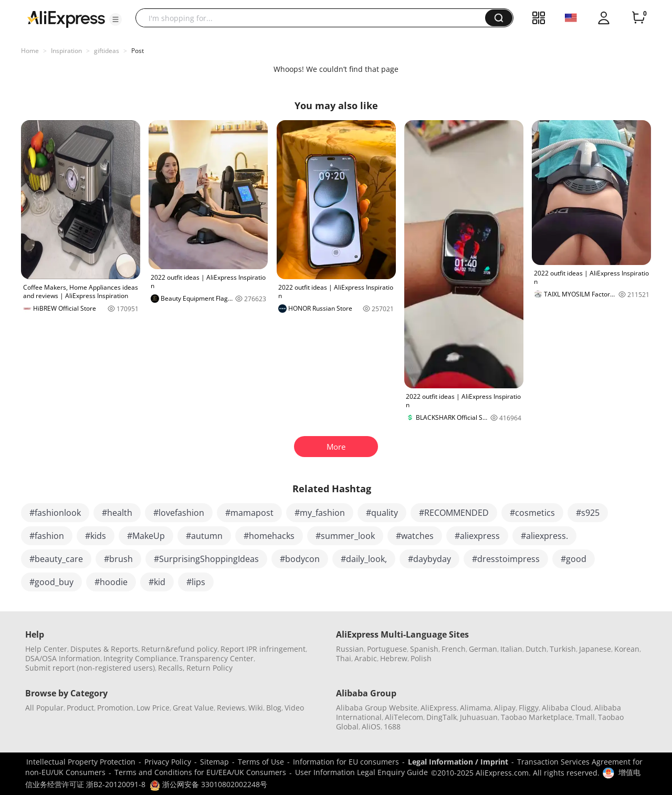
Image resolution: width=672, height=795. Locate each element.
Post (138, 51)
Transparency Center (217, 658)
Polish (421, 658)
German (483, 649)
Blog (274, 708)
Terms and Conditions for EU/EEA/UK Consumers (200, 772)
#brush (118, 559)
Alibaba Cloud (566, 708)
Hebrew (394, 658)
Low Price (153, 708)
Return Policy (209, 668)
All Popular (44, 708)
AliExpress (439, 708)
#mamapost (249, 513)
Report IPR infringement (263, 649)
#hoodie (111, 582)
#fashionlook (55, 513)
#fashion (47, 536)
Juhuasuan (479, 717)
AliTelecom (404, 717)
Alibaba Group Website (377, 708)
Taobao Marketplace (537, 717)
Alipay (505, 708)
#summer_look (345, 536)
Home (30, 51)
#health (117, 513)
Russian (350, 649)
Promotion (115, 708)
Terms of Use (261, 762)
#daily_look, (364, 559)
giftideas (107, 51)
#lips (196, 582)
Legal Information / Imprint (458, 762)
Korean (627, 649)
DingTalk (442, 717)
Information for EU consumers (346, 762)
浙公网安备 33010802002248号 (208, 784)
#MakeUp (146, 536)
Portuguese (387, 649)
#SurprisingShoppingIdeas (206, 559)
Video (294, 708)
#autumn (204, 536)
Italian (511, 649)
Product (80, 708)
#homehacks (269, 536)
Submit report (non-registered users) (90, 668)
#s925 (588, 513)
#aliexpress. (544, 536)
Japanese (595, 649)
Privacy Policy (168, 762)
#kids (96, 536)
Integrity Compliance (140, 658)
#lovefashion (179, 513)
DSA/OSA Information (63, 658)
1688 (392, 727)
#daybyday (429, 559)
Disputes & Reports (104, 649)
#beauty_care (56, 559)
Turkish (563, 649)
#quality (382, 513)
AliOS (371, 727)
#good (574, 559)
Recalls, (171, 668)
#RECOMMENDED (454, 513)
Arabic (366, 658)
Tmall (585, 717)
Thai (344, 658)
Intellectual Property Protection (81, 762)
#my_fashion (320, 513)
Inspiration (66, 51)
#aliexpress (477, 536)
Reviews (231, 708)
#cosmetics (532, 513)
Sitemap (214, 762)
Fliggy (529, 708)
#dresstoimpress (506, 559)
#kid (157, 582)
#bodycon (300, 559)
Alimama (475, 708)
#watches (415, 536)
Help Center (46, 649)
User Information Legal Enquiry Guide (361, 772)
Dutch (536, 649)
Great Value (193, 708)
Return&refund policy (179, 649)
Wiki (256, 708)
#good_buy (51, 582)
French (454, 649)
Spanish (424, 649)
